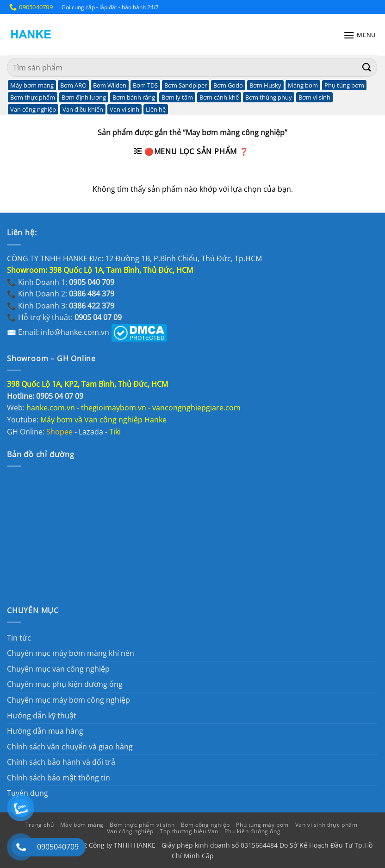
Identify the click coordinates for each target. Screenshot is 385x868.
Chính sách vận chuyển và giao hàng (70, 747)
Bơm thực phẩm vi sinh (142, 825)
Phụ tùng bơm (344, 85)
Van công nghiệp (33, 109)
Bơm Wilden (110, 85)
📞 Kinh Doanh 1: (61, 282)
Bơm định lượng (84, 97)
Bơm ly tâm (177, 97)
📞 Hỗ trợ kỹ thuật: (64, 317)
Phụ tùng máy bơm (262, 825)
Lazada (91, 432)
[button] (360, 35)
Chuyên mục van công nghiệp (58, 669)
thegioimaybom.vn (114, 408)
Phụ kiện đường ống (252, 831)
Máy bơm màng (32, 85)
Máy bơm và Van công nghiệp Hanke (104, 420)
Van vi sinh (124, 109)
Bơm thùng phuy (269, 97)
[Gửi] (367, 68)
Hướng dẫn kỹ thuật (42, 716)
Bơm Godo (228, 85)
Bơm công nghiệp (205, 825)
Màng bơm (303, 85)
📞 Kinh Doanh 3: (61, 306)
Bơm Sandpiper (186, 85)
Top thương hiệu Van (189, 831)
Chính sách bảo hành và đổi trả (61, 762)
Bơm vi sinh (314, 97)
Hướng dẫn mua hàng (45, 731)
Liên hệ (156, 109)
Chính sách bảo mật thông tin (59, 778)
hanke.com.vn (51, 408)
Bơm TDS (145, 85)
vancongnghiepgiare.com (196, 408)
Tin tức (19, 638)
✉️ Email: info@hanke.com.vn (58, 332)
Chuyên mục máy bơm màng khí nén (71, 653)
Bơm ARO (73, 85)
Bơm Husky (265, 85)
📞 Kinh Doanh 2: (61, 294)
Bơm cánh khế (219, 97)
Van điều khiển (83, 109)
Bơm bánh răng (134, 97)
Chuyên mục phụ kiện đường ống (65, 684)
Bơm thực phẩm (33, 97)
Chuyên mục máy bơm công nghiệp (68, 700)
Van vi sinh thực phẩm (326, 825)
